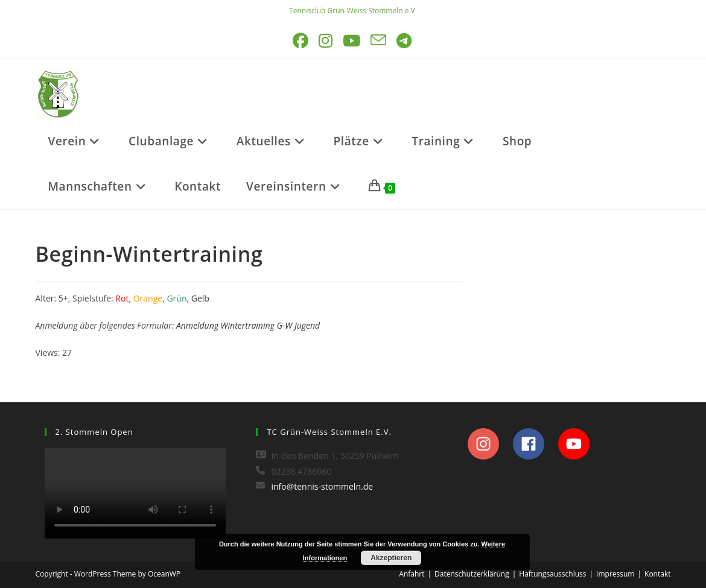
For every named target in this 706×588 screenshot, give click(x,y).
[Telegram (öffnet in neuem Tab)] (405, 41)
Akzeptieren (391, 558)
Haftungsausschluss (552, 574)
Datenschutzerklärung (472, 574)
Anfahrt (412, 574)
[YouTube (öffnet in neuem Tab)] (352, 41)
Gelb (200, 298)
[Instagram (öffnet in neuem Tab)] (326, 41)
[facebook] (534, 444)
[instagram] (489, 444)
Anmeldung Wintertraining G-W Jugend (248, 325)
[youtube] (577, 444)
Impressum (615, 574)
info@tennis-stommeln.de (322, 486)
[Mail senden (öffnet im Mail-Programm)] (379, 41)
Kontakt (657, 574)
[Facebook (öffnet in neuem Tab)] (301, 41)
